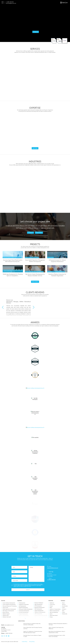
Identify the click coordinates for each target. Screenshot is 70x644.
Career (63, 608)
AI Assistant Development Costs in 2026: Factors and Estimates (57, 636)
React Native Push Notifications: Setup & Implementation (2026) (57, 632)
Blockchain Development (40, 607)
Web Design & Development (8, 611)
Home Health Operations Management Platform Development (35, 261)
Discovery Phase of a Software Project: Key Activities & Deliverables (32, 624)
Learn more (35, 148)
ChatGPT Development (23, 608)
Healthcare (52, 603)
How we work (39, 233)
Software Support (6, 614)
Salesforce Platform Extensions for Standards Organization (57, 275)
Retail (51, 608)
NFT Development (38, 606)
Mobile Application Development (9, 609)
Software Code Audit (7, 617)
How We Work (65, 606)
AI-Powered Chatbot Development (26, 609)
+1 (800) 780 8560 (10, 2)
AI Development (22, 603)
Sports (51, 614)
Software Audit (6, 615)
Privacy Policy (29, 586)
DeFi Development (38, 609)
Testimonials (65, 614)
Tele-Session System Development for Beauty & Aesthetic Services (35, 275)
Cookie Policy (25, 642)
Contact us (36, 32)
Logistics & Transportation (55, 609)
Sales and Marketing (54, 612)
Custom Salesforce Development (9, 604)
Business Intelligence (39, 603)
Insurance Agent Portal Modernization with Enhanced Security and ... (13, 261)
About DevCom (64, 604)
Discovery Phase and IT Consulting (10, 606)
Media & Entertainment (54, 611)
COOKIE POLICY (31, 584)
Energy (51, 617)
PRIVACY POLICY (25, 584)
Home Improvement (54, 615)
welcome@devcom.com (11, 3)
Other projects (35, 282)
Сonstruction (52, 604)
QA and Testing (6, 612)
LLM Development (22, 606)
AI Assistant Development (24, 611)
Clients (64, 612)
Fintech (51, 606)
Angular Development (39, 611)
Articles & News (64, 610)
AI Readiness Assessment (24, 604)
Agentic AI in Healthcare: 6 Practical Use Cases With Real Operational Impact (33, 632)
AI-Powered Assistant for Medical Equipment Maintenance (57, 261)
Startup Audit (5, 608)
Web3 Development (38, 604)
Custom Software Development (9, 603)
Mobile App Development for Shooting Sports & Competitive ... (13, 275)
